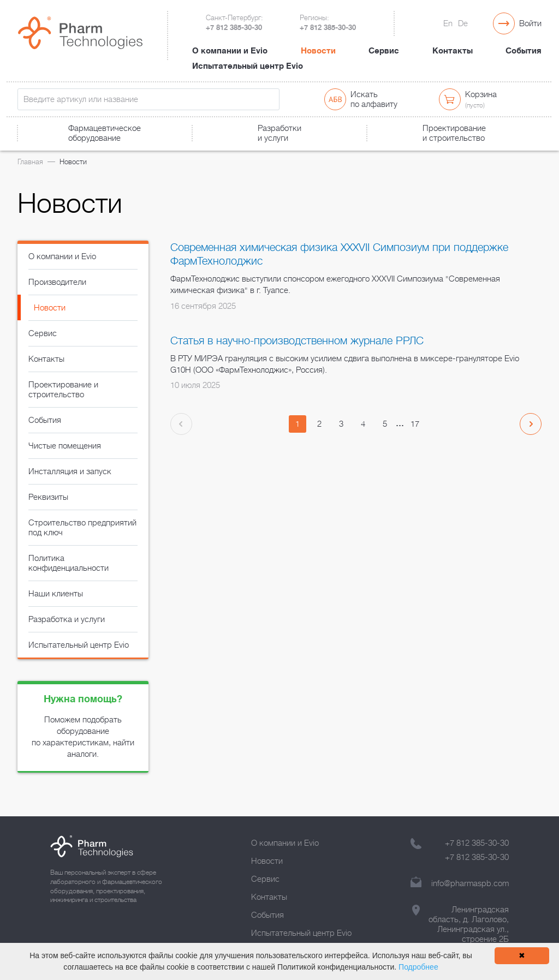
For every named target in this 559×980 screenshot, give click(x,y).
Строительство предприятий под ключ (82, 528)
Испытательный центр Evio (248, 66)
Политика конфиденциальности (69, 563)
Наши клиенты (56, 594)
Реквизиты (48, 497)
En (448, 23)
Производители (57, 282)
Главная (30, 162)
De (463, 23)
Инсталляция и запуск (70, 471)
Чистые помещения (65, 446)
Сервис (384, 51)
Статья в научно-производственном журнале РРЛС (297, 341)
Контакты (453, 51)
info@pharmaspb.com (470, 883)
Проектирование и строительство (63, 390)
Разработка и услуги (67, 619)
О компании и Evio (230, 51)
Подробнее (418, 967)
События (524, 51)
